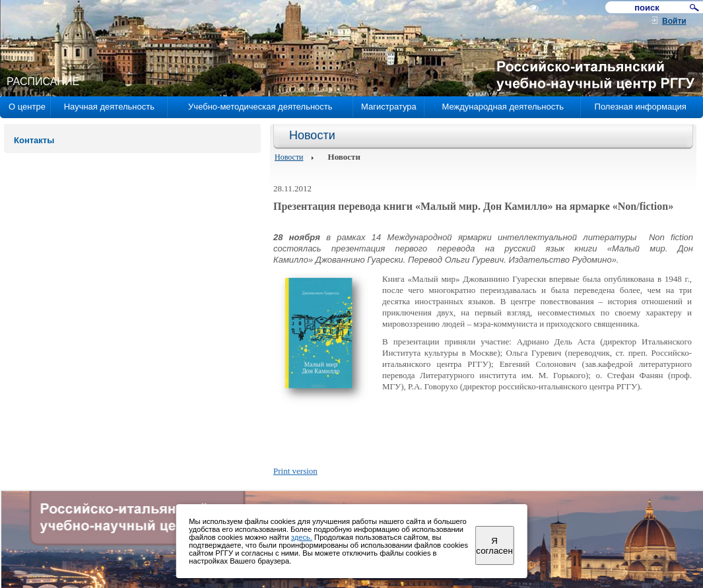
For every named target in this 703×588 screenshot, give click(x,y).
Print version (295, 471)
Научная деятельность (109, 107)
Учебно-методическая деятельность (260, 107)
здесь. (302, 537)
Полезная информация (641, 107)
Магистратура (389, 107)
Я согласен (494, 546)
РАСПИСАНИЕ (43, 82)
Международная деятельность (503, 107)
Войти (674, 21)
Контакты (34, 140)
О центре (27, 107)
